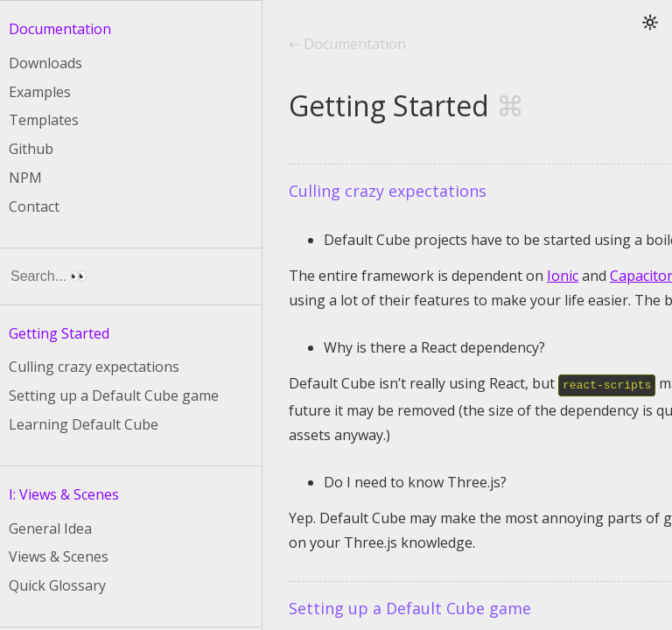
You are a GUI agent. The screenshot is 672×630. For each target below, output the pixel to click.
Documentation (60, 29)
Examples (40, 92)
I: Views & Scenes (64, 494)
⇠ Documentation (347, 44)
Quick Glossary (57, 585)
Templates (44, 120)
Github (31, 149)
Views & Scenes (59, 556)
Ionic (563, 276)
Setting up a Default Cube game (114, 395)
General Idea (50, 528)
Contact (34, 206)
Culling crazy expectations (94, 367)
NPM (25, 178)
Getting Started (59, 333)
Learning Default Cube (84, 424)
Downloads (45, 63)
